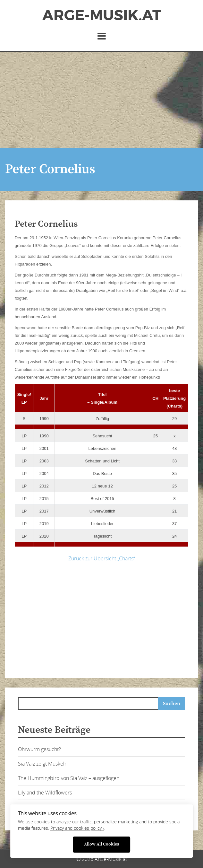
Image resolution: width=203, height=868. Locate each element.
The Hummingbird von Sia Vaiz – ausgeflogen (69, 778)
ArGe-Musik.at (102, 15)
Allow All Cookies (101, 844)
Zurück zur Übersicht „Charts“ (102, 558)
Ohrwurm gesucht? (39, 749)
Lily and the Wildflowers (45, 793)
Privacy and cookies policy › (77, 828)
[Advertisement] (101, 100)
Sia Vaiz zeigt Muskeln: (43, 764)
